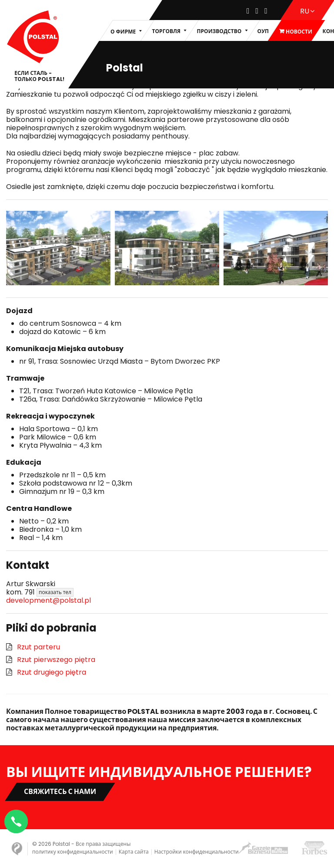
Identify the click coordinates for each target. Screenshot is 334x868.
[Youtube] (266, 11)
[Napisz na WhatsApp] (17, 820)
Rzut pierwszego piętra (56, 660)
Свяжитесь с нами (60, 792)
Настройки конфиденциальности (197, 852)
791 (49, 592)
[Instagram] (257, 11)
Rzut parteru (38, 647)
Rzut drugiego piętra (52, 672)
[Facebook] (248, 11)
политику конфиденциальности (73, 852)
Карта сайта (134, 852)
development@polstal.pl (48, 600)
